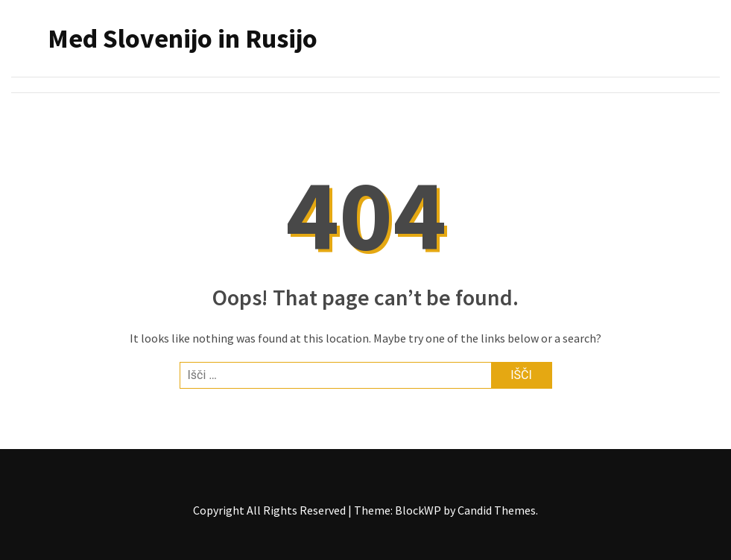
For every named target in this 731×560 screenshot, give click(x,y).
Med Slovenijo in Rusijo (183, 38)
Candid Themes (497, 510)
